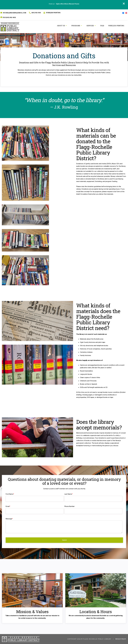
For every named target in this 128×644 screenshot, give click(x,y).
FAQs (102, 26)
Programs (76, 26)
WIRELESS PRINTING (53, 13)
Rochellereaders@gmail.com (15, 13)
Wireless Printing (116, 26)
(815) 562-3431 (36, 13)
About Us (61, 26)
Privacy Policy (121, 639)
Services (90, 26)
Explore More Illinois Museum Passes (68, 4)
